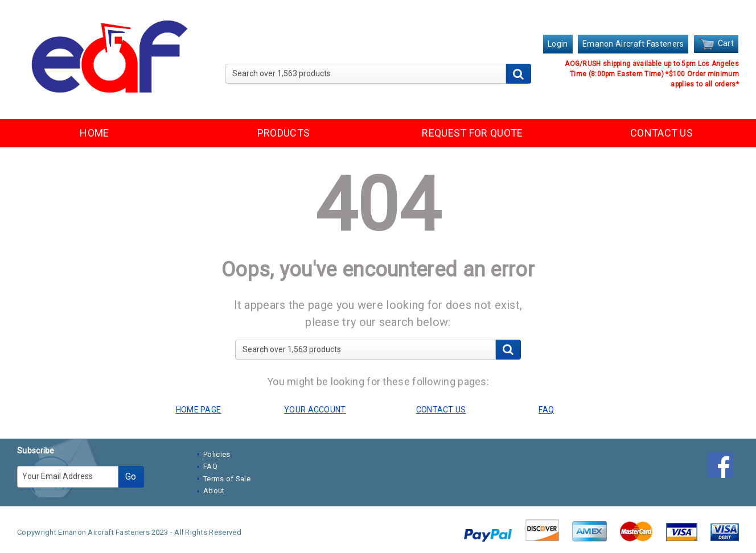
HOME (94, 133)
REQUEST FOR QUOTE (472, 133)
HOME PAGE (199, 410)
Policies (217, 454)
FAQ (210, 466)
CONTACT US (661, 133)
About (214, 491)
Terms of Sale (227, 479)
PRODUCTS (283, 133)
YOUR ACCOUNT (315, 410)
